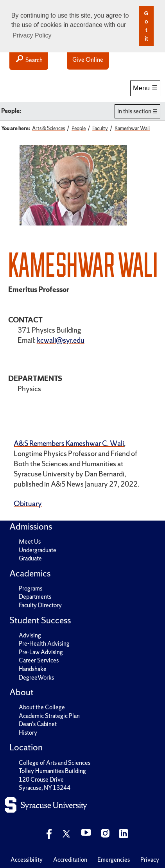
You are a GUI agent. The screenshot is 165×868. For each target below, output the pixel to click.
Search (29, 60)
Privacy (150, 860)
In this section (134, 111)
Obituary (28, 504)
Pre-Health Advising (44, 643)
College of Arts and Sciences (55, 763)
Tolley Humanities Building (52, 771)
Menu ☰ (145, 88)
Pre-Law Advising (41, 652)
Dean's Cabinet (38, 724)
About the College (42, 707)
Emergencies (114, 860)
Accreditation (70, 860)
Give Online (88, 60)
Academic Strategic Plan (49, 716)
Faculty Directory (40, 605)
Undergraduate (38, 550)
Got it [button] (146, 26)
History (28, 733)
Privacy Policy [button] (32, 35)
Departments (35, 597)
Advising (30, 635)
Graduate (30, 558)
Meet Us (30, 541)
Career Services (39, 660)
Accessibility (27, 860)
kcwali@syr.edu (61, 340)
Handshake (33, 669)
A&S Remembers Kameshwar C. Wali (69, 443)
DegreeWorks (36, 677)
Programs (30, 588)
